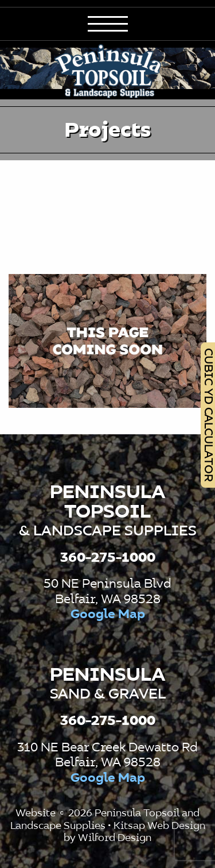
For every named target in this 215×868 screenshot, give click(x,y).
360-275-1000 (108, 558)
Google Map (108, 615)
